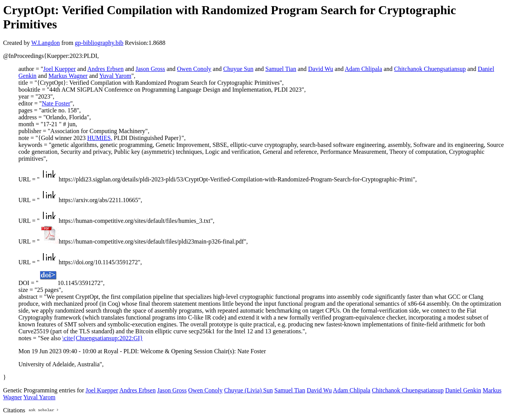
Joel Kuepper (59, 69)
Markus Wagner (68, 76)
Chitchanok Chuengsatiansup (430, 69)
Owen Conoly (194, 69)
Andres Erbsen (106, 69)
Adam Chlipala (364, 69)
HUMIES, (100, 138)
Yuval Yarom (115, 76)
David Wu (321, 69)
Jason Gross (150, 69)
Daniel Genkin (463, 390)
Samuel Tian (280, 69)
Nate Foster (56, 103)
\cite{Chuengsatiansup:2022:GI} (102, 338)
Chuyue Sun (238, 69)
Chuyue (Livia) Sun (248, 390)
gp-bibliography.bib (99, 43)
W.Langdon (45, 43)
